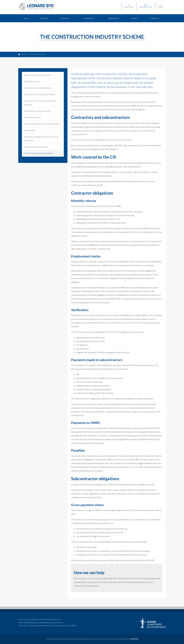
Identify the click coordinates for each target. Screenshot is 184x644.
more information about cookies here (109, 639)
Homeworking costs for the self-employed (42, 124)
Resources (114, 18)
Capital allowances (32, 81)
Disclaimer (52, 619)
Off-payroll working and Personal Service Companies (41, 139)
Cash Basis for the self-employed (38, 88)
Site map (35, 619)
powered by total (129, 639)
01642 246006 (129, 6)
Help (58, 619)
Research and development (36, 147)
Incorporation (30, 130)
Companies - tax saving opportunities (39, 94)
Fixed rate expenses (32, 117)
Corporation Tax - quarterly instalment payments (40, 103)
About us (44, 18)
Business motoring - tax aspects (37, 75)
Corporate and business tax (38, 54)
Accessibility (43, 619)
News (135, 18)
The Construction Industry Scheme (39, 153)
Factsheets (89, 18)
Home (26, 18)
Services (65, 18)
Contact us (154, 18)
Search (160, 6)
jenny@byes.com (145, 6)
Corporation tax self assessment (37, 111)
